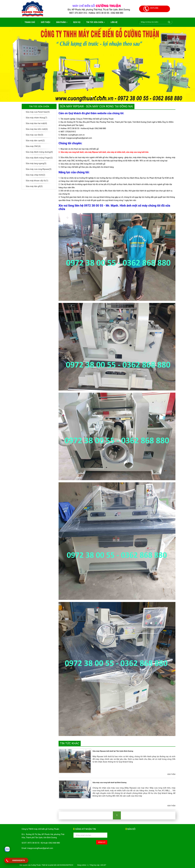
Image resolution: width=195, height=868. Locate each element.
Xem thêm (171, 774)
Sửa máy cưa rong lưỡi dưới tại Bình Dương (109, 782)
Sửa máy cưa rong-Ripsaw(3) (39, 169)
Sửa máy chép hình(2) (36, 175)
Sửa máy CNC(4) (33, 146)
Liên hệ (114, 22)
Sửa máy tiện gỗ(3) (34, 186)
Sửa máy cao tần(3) (35, 135)
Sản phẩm (62, 22)
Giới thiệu (46, 22)
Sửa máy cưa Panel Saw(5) (38, 112)
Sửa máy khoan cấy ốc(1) (37, 181)
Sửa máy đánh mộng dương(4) (39, 152)
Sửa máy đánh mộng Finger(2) (39, 158)
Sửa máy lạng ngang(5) (36, 163)
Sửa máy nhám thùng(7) (37, 118)
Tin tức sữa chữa (96, 22)
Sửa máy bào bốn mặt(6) (37, 129)
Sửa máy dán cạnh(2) (35, 141)
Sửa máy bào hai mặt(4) (36, 123)
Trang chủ (30, 22)
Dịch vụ (77, 22)
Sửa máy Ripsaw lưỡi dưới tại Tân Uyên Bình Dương (113, 751)
